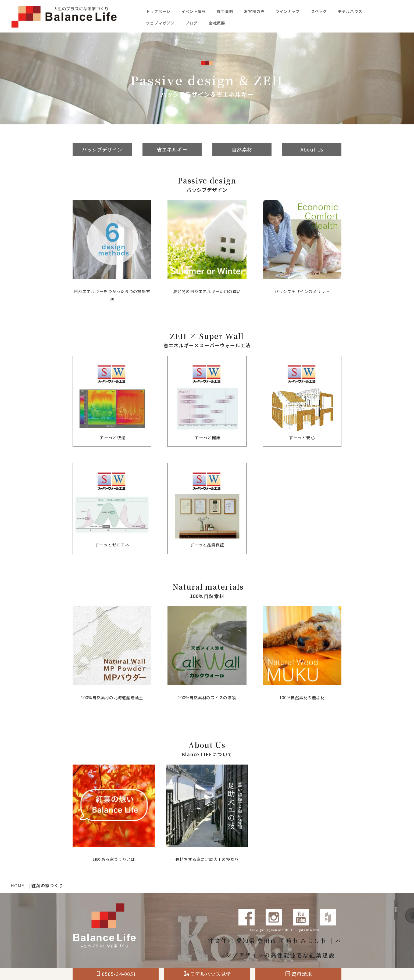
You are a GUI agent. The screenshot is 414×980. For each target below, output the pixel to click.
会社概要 (217, 23)
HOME (17, 885)
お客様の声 (254, 11)
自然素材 (242, 149)
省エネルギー (172, 149)
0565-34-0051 (116, 974)
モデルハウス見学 (207, 974)
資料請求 (299, 974)
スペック (319, 11)
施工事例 (225, 11)
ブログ (192, 23)
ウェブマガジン (160, 23)
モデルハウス (350, 11)
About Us (312, 149)
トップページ (158, 11)
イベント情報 (194, 11)
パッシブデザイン (102, 149)
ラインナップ (288, 11)
